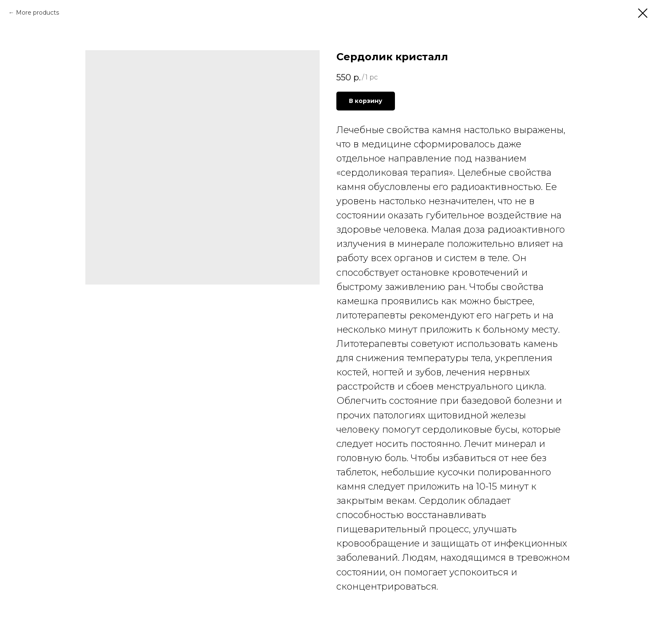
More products (37, 13)
